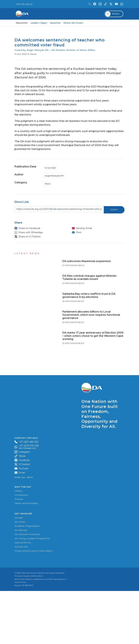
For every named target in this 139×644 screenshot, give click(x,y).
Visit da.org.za (24, 4)
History (18, 544)
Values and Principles (26, 556)
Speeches (55, 23)
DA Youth (20, 575)
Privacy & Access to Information (29, 629)
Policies (19, 552)
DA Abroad (21, 583)
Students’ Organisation (27, 579)
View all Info (24, 531)
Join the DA (21, 600)
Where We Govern (73, 23)
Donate (19, 571)
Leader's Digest (39, 23)
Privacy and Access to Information (33, 604)
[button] (40, 228)
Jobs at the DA (23, 596)
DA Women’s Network (27, 587)
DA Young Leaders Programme (32, 591)
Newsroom (22, 23)
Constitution (21, 548)
